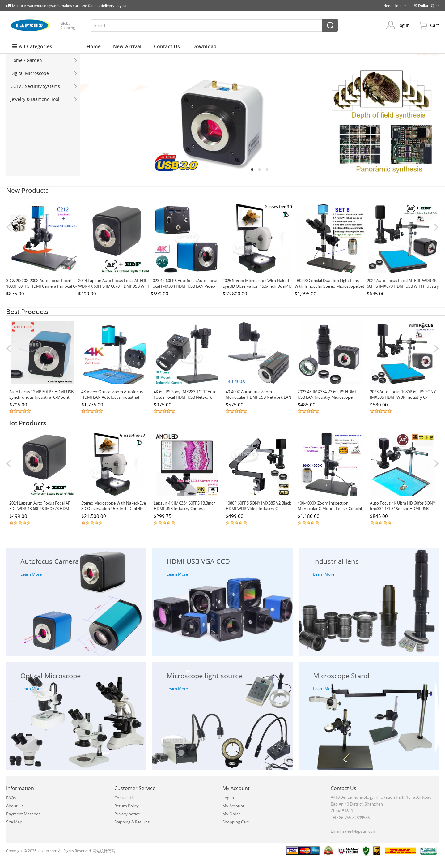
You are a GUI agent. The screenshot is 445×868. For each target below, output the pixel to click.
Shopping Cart (236, 822)
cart (434, 25)
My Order (231, 814)
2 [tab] (260, 170)
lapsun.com (47, 851)
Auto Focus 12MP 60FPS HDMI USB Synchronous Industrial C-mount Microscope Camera (41, 397)
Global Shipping (68, 25)
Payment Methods (23, 814)
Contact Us (124, 798)
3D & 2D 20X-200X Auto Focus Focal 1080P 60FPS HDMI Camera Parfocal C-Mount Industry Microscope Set (41, 286)
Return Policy (127, 806)
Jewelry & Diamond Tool (44, 99)
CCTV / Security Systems (44, 86)
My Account (233, 806)
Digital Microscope (44, 73)
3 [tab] (267, 170)
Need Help (395, 6)
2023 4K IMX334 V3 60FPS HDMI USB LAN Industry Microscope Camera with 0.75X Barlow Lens (327, 397)
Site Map (14, 822)
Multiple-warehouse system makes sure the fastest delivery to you (69, 6)
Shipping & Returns (132, 822)
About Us (15, 806)
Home (94, 46)
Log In (404, 25)
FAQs (11, 798)
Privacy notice (127, 814)
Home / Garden (44, 60)
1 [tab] (252, 170)
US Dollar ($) (426, 6)
